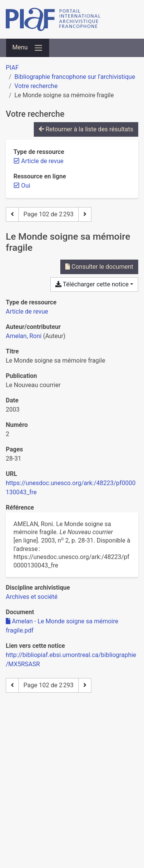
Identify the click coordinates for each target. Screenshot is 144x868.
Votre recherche (36, 86)
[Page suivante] (85, 214)
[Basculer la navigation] (28, 48)
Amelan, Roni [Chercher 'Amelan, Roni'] (24, 336)
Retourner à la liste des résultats (86, 129)
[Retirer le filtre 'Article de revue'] (42, 161)
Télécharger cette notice (92, 284)
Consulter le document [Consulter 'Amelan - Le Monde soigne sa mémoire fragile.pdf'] (99, 267)
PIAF (12, 68)
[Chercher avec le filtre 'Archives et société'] (32, 597)
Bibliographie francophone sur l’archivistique (75, 77)
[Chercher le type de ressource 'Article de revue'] (27, 311)
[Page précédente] (12, 214)
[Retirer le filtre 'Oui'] (26, 186)
